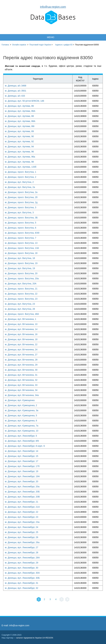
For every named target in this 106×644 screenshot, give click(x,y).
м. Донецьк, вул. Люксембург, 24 (22, 527)
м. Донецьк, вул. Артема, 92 (19, 141)
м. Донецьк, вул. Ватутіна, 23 (20, 304)
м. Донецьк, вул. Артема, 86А (20, 111)
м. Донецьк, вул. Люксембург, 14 (22, 451)
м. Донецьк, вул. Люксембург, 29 (22, 563)
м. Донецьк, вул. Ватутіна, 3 (19, 212)
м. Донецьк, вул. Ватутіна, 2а (20, 187)
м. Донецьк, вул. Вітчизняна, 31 (21, 375)
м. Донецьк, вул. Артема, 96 (19, 152)
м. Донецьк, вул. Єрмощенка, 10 (22, 431)
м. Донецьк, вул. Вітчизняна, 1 (21, 319)
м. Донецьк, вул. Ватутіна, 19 (20, 268)
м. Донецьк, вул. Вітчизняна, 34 (21, 390)
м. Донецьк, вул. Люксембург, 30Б (22, 578)
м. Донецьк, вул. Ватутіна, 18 (20, 258)
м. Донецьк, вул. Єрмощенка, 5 (21, 415)
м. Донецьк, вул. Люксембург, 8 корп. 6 (25, 446)
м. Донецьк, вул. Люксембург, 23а (22, 522)
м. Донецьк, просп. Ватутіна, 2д (21, 202)
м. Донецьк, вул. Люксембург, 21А (22, 507)
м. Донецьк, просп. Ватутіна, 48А (22, 314)
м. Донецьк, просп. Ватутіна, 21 (21, 289)
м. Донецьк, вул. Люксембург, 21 (22, 502)
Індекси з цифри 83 (64, 45)
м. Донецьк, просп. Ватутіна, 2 (21, 177)
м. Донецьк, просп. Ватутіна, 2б (21, 197)
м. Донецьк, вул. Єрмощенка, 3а (22, 410)
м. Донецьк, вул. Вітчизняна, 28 (21, 360)
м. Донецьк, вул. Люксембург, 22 (22, 512)
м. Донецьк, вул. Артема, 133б (21, 167)
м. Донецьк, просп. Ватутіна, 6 (21, 228)
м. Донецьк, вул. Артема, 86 (19, 106)
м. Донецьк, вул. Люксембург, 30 (22, 568)
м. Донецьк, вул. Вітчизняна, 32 (21, 380)
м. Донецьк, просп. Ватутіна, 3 (21, 207)
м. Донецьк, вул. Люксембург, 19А (22, 476)
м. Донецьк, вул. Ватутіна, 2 (19, 182)
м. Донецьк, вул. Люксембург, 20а (22, 487)
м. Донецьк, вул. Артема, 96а (20, 157)
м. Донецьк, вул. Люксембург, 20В (22, 497)
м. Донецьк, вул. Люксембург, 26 (22, 537)
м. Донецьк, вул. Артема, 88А (20, 121)
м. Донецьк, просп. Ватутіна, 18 (21, 253)
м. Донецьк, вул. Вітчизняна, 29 (21, 365)
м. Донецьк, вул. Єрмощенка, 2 (21, 405)
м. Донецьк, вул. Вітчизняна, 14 (21, 329)
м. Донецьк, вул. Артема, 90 (19, 136)
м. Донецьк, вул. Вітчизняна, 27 (21, 355)
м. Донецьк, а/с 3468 (16, 86)
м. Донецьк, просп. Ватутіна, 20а (22, 278)
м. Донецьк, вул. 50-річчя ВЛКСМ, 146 (25, 101)
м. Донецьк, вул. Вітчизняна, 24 (21, 350)
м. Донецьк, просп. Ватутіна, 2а (21, 192)
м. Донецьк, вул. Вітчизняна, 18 (21, 339)
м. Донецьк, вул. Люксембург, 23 (22, 517)
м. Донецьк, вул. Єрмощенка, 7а (22, 426)
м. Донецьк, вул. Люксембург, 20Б (22, 492)
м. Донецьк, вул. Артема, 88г (20, 126)
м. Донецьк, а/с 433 (15, 96)
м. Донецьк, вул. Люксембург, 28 (22, 552)
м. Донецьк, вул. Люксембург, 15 (22, 456)
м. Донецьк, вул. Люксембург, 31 (22, 583)
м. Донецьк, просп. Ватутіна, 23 (21, 299)
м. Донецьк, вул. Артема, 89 (19, 131)
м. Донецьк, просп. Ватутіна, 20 (21, 273)
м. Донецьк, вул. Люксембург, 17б (22, 466)
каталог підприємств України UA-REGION (35, 638)
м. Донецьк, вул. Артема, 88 (19, 116)
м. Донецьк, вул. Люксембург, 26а (22, 542)
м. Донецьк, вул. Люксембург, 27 (22, 547)
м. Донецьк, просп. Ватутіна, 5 (21, 223)
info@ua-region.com (53, 7)
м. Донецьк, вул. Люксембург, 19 (22, 471)
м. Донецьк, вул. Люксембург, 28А (22, 558)
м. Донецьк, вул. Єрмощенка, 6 (21, 421)
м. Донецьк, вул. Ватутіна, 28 (20, 309)
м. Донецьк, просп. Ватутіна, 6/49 (22, 233)
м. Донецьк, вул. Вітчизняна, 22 (21, 344)
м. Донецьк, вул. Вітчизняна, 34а (22, 395)
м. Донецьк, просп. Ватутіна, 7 (21, 238)
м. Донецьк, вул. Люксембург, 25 (22, 532)
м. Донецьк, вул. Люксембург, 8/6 (22, 441)
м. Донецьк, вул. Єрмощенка (20, 400)
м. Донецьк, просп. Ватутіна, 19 (21, 263)
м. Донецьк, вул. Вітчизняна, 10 (21, 324)
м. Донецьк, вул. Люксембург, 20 (22, 481)
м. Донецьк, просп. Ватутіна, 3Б (21, 218)
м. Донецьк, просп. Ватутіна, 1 (21, 172)
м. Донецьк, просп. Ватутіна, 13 (21, 243)
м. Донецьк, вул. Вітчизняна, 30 (21, 370)
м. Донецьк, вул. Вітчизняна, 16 (21, 334)
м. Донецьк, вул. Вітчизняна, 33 (21, 385)
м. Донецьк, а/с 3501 (16, 91)
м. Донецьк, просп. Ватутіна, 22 (21, 294)
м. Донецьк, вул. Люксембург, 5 (21, 436)
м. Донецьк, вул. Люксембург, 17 (22, 461)
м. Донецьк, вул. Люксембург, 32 (22, 588)
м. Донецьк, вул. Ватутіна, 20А (21, 284)
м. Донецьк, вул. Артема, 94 (19, 147)
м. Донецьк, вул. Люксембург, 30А (22, 573)
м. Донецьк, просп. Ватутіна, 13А (22, 248)
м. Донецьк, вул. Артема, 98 (19, 162)
